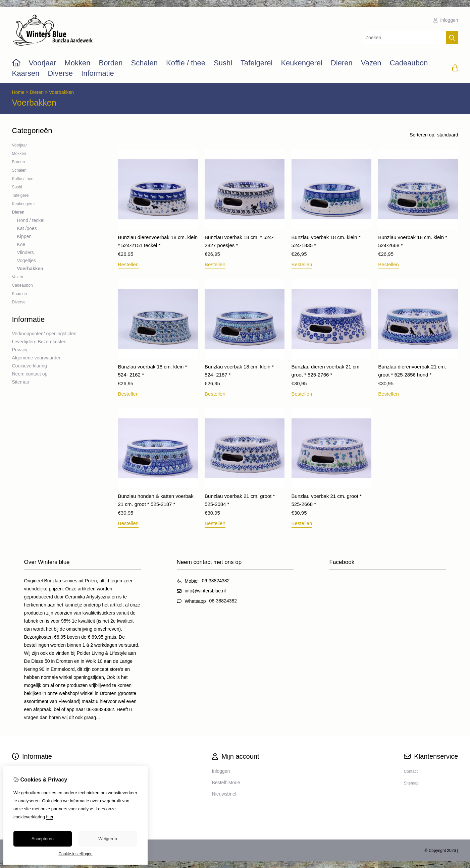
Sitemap (21, 382)
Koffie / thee (186, 63)
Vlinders (26, 252)
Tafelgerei (256, 63)
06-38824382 (216, 581)
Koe (21, 244)
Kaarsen (26, 73)
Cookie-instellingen (75, 854)
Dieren (342, 63)
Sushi (223, 63)
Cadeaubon (409, 63)
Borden (111, 63)
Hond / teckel (31, 220)
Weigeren (108, 839)
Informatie (98, 73)
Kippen (24, 236)
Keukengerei (302, 63)
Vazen (371, 63)
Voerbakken (61, 92)
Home (18, 92)
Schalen (144, 63)
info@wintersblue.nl (205, 591)
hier (50, 817)
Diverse (60, 73)
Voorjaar (43, 63)
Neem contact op (30, 374)
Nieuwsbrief (224, 794)
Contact (411, 771)
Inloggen (221, 771)
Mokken (77, 63)
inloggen (446, 20)
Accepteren (43, 839)
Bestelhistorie (226, 783)
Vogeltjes (27, 261)
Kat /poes (27, 228)
